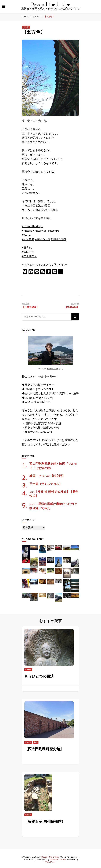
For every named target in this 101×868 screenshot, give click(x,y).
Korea (26, 27)
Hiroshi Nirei (53, 369)
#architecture (51, 231)
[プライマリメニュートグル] (4, 7)
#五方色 (27, 248)
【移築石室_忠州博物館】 (45, 822)
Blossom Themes (58, 859)
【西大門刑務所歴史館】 (44, 749)
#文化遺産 (28, 239)
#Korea (26, 235)
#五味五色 (28, 252)
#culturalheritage (33, 226)
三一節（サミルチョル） (46, 484)
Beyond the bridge (51, 4)
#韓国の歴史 (43, 239)
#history (38, 231)
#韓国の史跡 (58, 239)
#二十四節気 (29, 256)
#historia (27, 231)
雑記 (36, 742)
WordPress (50, 862)
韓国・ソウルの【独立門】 (47, 476)
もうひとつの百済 (39, 676)
